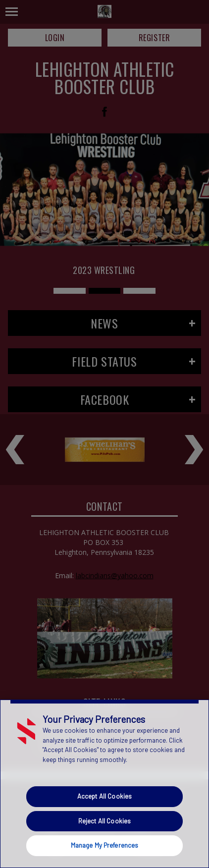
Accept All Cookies (104, 796)
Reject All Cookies (104, 821)
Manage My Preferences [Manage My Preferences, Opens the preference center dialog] (105, 845)
